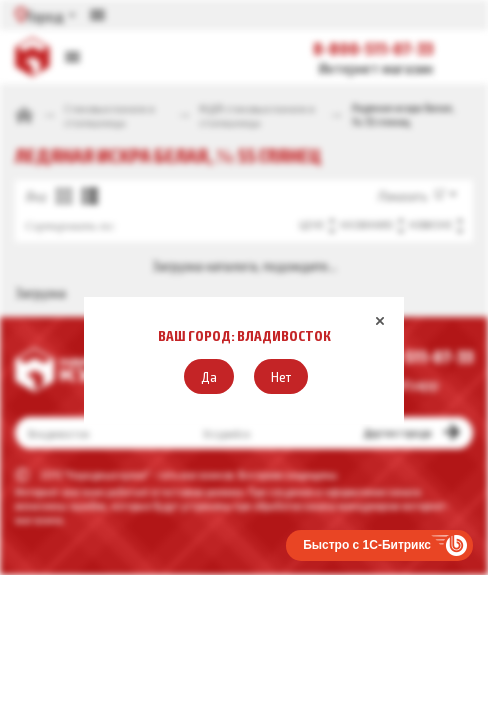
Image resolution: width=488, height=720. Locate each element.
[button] (209, 376)
